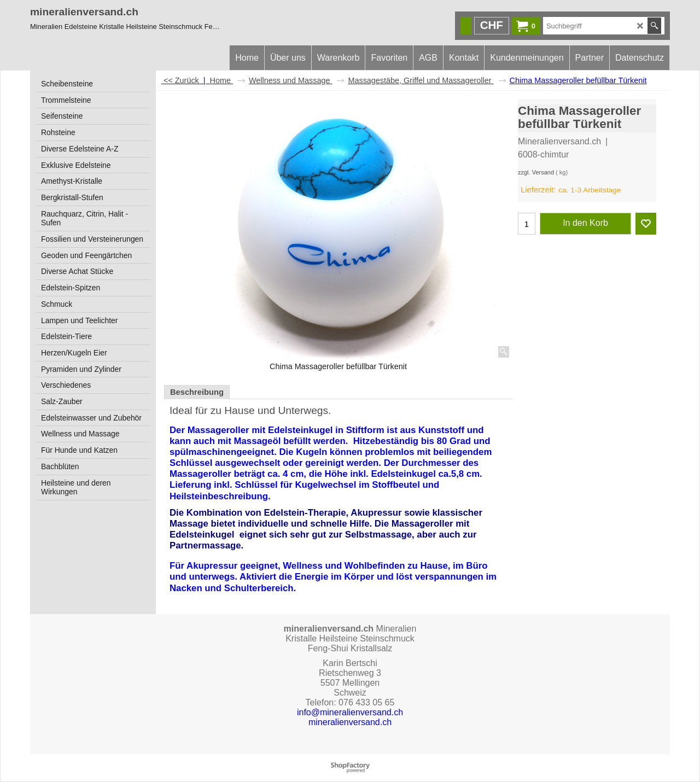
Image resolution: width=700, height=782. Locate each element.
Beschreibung (197, 392)
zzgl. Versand (536, 172)
